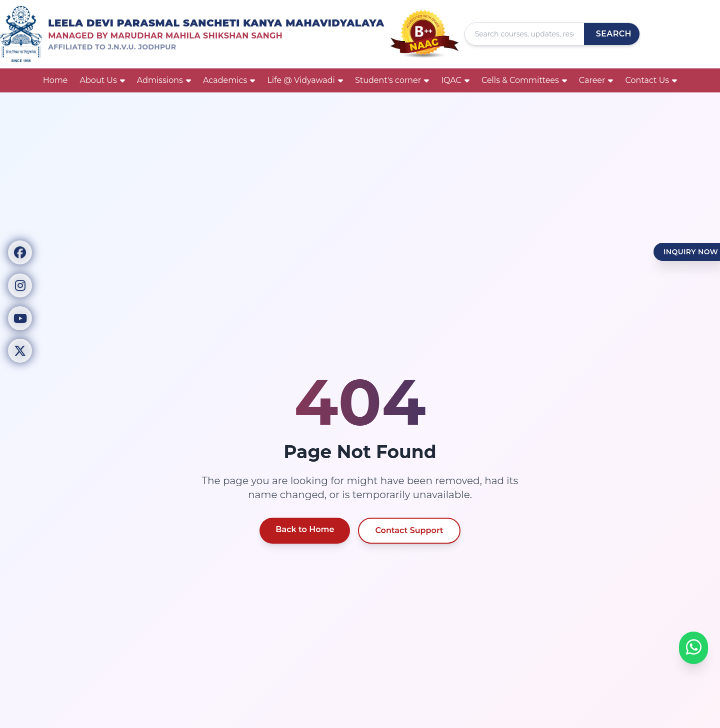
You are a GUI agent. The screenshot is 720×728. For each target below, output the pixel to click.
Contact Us (651, 80)
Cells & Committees (524, 80)
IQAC (455, 80)
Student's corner (392, 80)
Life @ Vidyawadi (305, 80)
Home (55, 80)
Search (614, 34)
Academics (229, 80)
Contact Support (409, 530)
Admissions (164, 80)
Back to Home (305, 529)
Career (596, 80)
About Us (102, 80)
